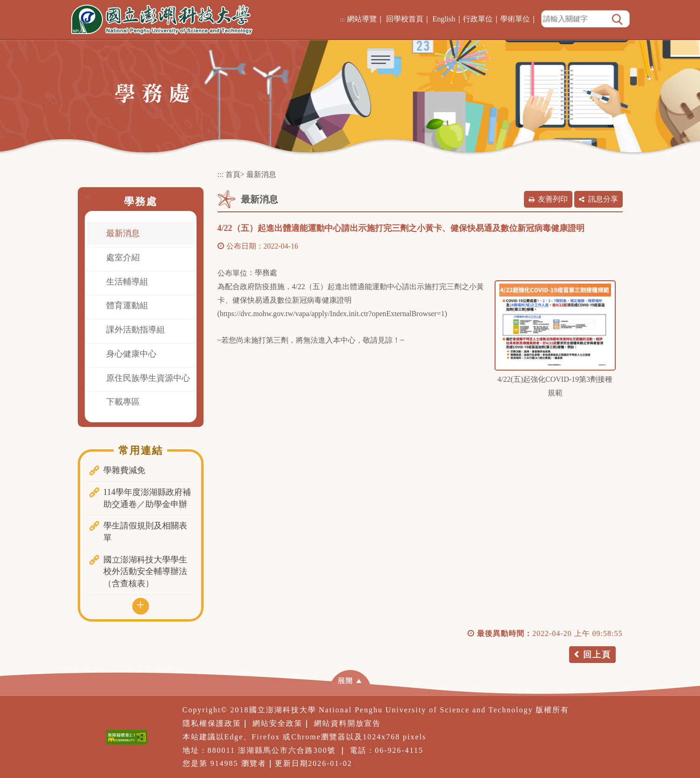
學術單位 (515, 19)
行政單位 (478, 19)
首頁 (233, 174)
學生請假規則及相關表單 (145, 532)
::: (342, 19)
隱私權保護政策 (212, 723)
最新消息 (123, 233)
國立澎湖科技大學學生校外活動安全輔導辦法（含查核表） (145, 572)
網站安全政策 (278, 723)
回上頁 (597, 655)
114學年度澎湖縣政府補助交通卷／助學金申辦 (147, 498)
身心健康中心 (131, 354)
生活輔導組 (127, 282)
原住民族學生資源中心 (148, 378)
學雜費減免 (124, 470)
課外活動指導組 (136, 330)
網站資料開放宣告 (347, 723)
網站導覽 (362, 19)
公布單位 (232, 273)
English (444, 19)
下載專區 (123, 402)
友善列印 (553, 199)
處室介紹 (123, 257)
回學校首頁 (405, 19)
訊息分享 (603, 199)
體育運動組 (127, 305)
